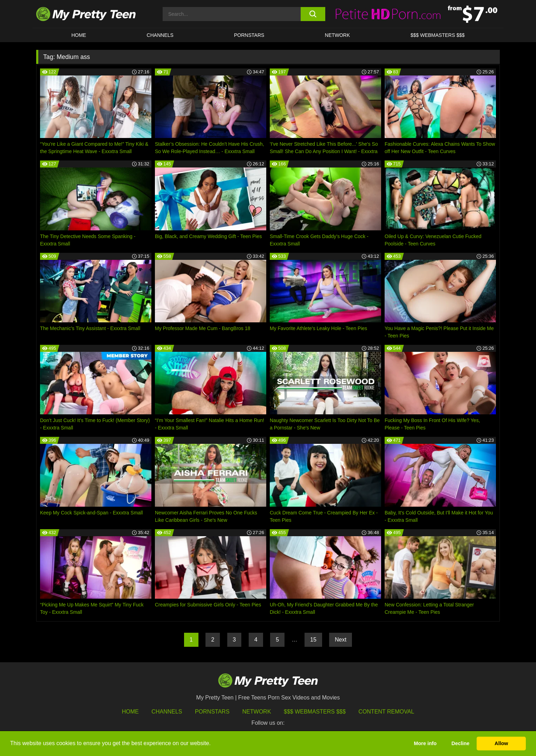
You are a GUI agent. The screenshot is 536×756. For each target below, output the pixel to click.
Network (338, 35)
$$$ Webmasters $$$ (315, 712)
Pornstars (249, 35)
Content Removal (387, 712)
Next (341, 640)
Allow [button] (501, 743)
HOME (79, 35)
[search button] (313, 14)
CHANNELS (160, 35)
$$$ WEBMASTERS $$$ (438, 35)
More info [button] (425, 743)
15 (313, 640)
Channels (167, 712)
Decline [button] (460, 743)
